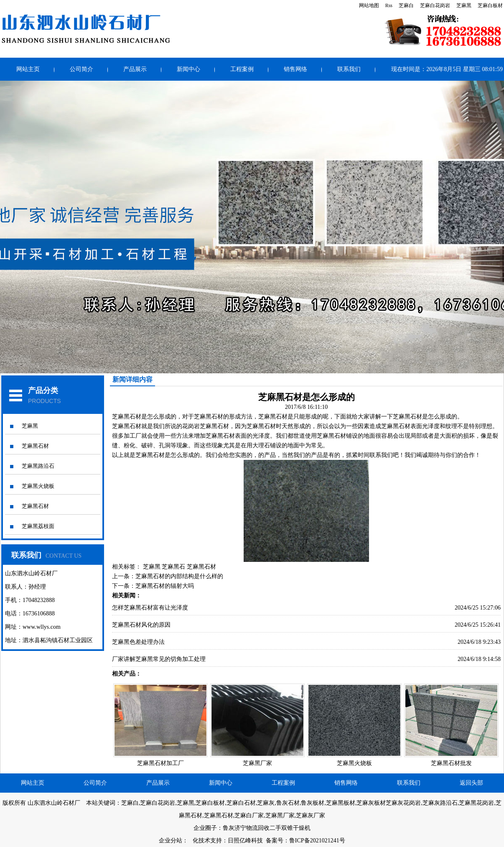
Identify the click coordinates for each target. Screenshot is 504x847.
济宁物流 (246, 828)
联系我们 (349, 69)
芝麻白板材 (490, 5)
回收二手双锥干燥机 (284, 828)
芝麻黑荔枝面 (38, 526)
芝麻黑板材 (341, 803)
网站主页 (28, 69)
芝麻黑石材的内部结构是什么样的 (179, 576)
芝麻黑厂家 (257, 763)
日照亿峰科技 (245, 841)
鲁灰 (229, 828)
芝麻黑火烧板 (38, 486)
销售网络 (295, 69)
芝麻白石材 (241, 803)
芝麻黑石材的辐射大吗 (165, 586)
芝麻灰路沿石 (440, 803)
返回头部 (471, 783)
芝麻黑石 (173, 567)
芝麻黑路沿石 (38, 466)
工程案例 (242, 69)
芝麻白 (406, 5)
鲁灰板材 (313, 803)
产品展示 (135, 69)
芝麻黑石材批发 (451, 763)
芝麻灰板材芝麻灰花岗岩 (389, 803)
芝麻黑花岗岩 (476, 803)
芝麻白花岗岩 (435, 5)
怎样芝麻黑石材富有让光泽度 (150, 608)
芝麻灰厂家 (311, 815)
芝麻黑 (464, 5)
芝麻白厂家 (249, 815)
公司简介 (81, 69)
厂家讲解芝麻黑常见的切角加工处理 (159, 659)
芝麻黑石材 (35, 446)
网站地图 (369, 5)
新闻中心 (188, 69)
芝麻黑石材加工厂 (160, 763)
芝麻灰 (266, 803)
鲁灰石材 (288, 803)
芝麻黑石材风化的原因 (141, 625)
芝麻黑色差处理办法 (138, 642)
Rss (389, 5)
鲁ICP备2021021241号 (317, 841)
